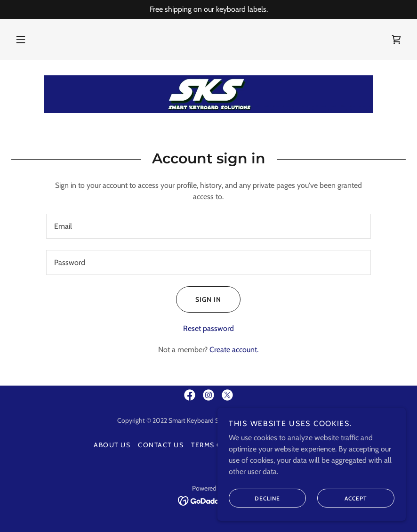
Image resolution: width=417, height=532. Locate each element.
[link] (396, 40)
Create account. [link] (234, 350)
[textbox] (208, 226)
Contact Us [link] (161, 445)
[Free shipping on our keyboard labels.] (208, 9)
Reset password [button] (208, 328)
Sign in (199, 299)
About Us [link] (112, 445)
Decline (254, 498)
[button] (21, 40)
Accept (342, 498)
